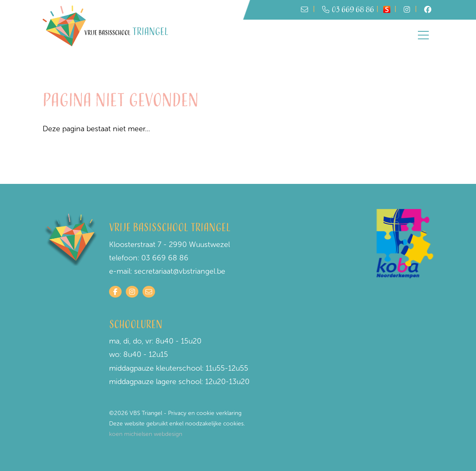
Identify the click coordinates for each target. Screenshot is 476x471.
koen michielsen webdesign (146, 434)
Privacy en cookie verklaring (205, 413)
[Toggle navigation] (423, 35)
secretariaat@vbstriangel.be (180, 271)
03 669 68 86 (348, 10)
